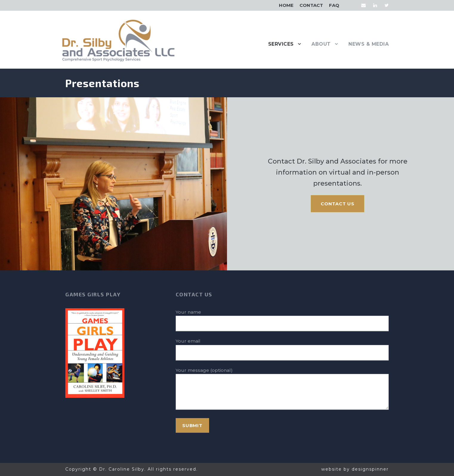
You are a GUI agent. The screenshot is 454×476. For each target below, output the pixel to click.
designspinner (370, 469)
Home (286, 5)
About (321, 44)
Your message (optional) (282, 390)
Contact (311, 5)
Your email (282, 349)
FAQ (334, 5)
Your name (282, 320)
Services (281, 44)
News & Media (369, 44)
